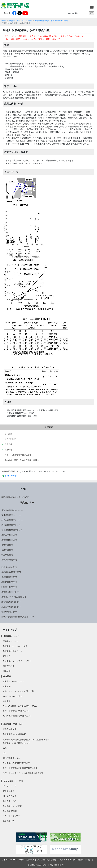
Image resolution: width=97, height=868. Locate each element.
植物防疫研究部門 (9, 582)
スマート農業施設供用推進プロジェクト (20, 768)
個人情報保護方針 (58, 865)
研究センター (27, 503)
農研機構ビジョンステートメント (17, 661)
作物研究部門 (7, 545)
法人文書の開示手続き (47, 860)
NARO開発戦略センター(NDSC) (15, 497)
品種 (5, 748)
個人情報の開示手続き (37, 865)
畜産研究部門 (7, 550)
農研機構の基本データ (12, 651)
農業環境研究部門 (9, 577)
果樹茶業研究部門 (9, 560)
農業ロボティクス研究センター (15, 597)
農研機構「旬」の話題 (12, 806)
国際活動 (7, 671)
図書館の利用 (9, 666)
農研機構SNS (9, 821)
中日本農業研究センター (12, 520)
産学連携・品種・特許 (13, 724)
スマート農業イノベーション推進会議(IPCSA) (23, 773)
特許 (5, 753)
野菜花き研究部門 (9, 567)
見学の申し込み (10, 801)
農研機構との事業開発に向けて (16, 743)
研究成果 (20, 21)
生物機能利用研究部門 (11, 572)
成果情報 (29, 21)
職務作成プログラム (11, 758)
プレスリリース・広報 (13, 781)
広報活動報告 (9, 791)
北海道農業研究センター (12, 510)
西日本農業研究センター (12, 525)
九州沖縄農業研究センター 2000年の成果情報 (51, 21)
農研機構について (11, 636)
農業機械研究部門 (9, 540)
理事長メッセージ (11, 641)
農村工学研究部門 (9, 535)
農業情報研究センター (11, 592)
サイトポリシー (8, 860)
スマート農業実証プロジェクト (16, 711)
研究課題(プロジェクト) (13, 681)
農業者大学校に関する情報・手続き (75, 860)
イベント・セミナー (11, 816)
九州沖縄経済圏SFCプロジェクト (17, 716)
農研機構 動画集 (10, 811)
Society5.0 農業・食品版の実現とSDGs (20, 706)
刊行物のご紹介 (10, 796)
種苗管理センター (9, 612)
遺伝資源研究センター (11, 602)
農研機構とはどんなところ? (15, 646)
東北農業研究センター (11, 515)
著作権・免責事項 (26, 860)
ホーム (4, 21)
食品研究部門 (7, 555)
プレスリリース (10, 786)
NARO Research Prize (12, 696)
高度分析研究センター (11, 607)
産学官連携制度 (10, 729)
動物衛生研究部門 (9, 587)
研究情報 (12, 21)
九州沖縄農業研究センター (13, 530)
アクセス (7, 656)
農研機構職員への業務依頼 (14, 734)
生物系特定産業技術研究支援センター (18, 617)
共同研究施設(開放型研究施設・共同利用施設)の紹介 (26, 740)
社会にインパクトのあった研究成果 (18, 691)
